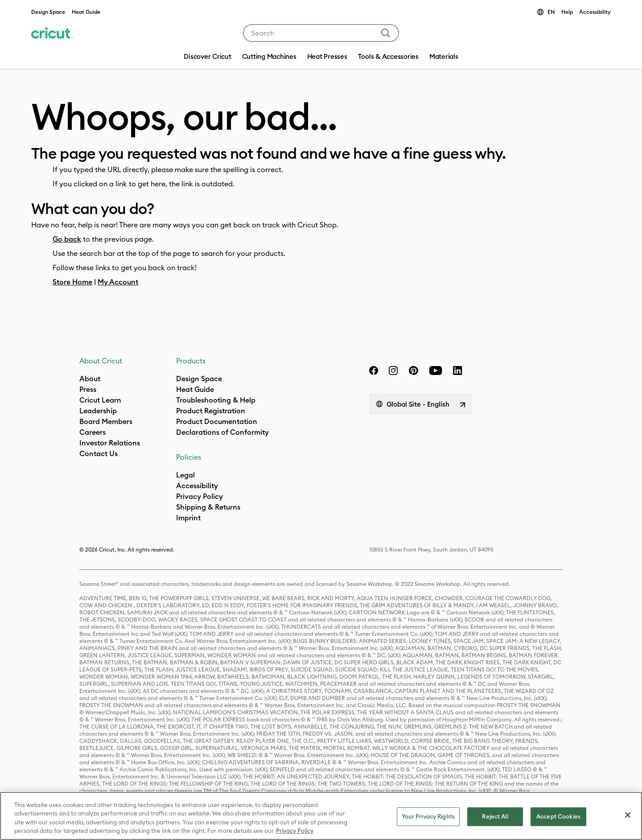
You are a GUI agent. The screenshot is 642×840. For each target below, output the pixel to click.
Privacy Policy (200, 496)
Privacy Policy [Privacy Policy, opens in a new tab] (295, 831)
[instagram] (393, 371)
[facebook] (374, 371)
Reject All (495, 816)
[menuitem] (269, 58)
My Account (118, 282)
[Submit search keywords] (386, 33)
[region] (321, 816)
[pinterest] (413, 371)
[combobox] (321, 33)
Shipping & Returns (208, 507)
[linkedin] (458, 371)
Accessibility (595, 12)
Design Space (48, 12)
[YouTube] (436, 371)
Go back (67, 239)
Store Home (72, 282)
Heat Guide (86, 12)
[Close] (628, 815)
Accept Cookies (558, 816)
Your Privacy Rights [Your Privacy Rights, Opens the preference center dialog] (428, 816)
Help (567, 12)
